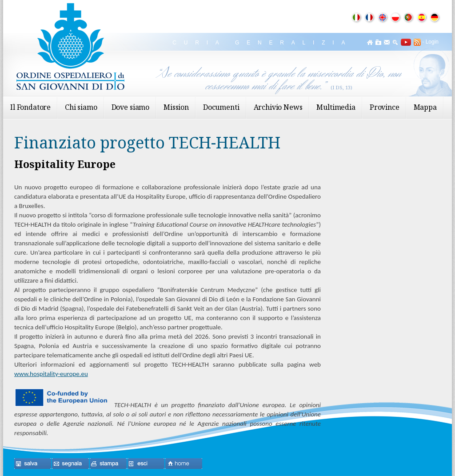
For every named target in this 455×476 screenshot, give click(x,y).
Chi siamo (81, 107)
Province (385, 107)
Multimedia (336, 107)
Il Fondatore (30, 107)
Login (432, 42)
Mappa (425, 107)
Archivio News (278, 107)
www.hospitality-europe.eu (51, 374)
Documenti (221, 107)
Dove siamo (130, 107)
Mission (176, 107)
